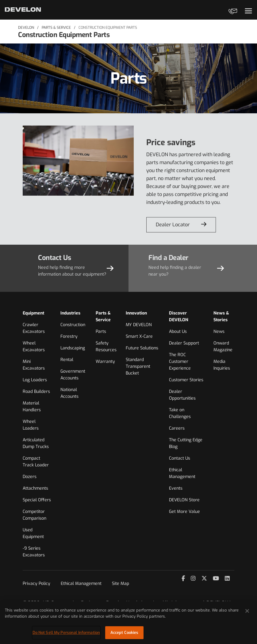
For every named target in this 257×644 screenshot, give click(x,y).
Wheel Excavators (34, 346)
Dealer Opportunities (182, 395)
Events (176, 488)
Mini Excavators (34, 365)
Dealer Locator (173, 225)
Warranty (105, 362)
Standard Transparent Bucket (138, 366)
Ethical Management (182, 473)
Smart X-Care (139, 336)
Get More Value (184, 512)
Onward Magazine (223, 346)
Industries (70, 313)
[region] (128, 623)
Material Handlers (32, 407)
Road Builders (36, 392)
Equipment (33, 313)
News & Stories (221, 316)
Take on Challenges (180, 413)
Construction (73, 325)
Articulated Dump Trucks (36, 443)
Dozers (30, 477)
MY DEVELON (139, 325)
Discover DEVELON (179, 316)
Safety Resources (106, 346)
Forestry (69, 336)
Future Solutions (142, 348)
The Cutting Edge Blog (186, 443)
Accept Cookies (125, 633)
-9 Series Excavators (34, 552)
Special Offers (37, 500)
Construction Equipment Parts (108, 28)
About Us (178, 331)
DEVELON (26, 28)
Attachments (35, 488)
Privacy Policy (36, 584)
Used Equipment (33, 533)
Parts (101, 331)
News (219, 331)
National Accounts (69, 393)
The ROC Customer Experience (180, 362)
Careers (177, 428)
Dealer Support (184, 343)
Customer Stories (186, 380)
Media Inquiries (222, 365)
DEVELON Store (184, 500)
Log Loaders (35, 380)
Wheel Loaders (31, 425)
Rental (67, 360)
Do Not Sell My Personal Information (66, 633)
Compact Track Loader (36, 462)
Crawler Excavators (34, 328)
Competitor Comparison (35, 515)
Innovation (136, 313)
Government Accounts (73, 375)
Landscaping (73, 348)
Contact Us (180, 458)
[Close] (247, 611)
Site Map (121, 584)
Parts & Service (56, 28)
